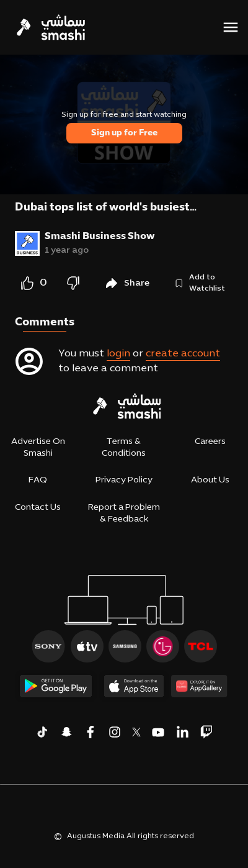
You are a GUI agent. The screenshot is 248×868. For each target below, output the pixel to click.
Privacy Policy (124, 480)
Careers (210, 442)
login (118, 354)
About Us (210, 480)
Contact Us (38, 508)
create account (183, 354)
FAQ (38, 480)
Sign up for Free (124, 133)
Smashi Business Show (100, 237)
